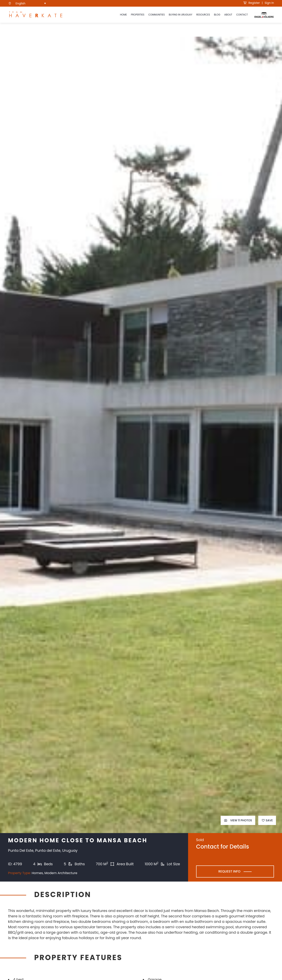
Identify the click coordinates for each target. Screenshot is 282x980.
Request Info (229, 871)
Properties (138, 15)
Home (123, 15)
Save (267, 820)
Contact (242, 15)
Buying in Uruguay (181, 15)
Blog (217, 15)
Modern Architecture (61, 873)
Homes (37, 873)
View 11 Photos (238, 820)
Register (252, 3)
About (228, 15)
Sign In (269, 3)
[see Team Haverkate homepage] (36, 15)
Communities (156, 15)
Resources (203, 15)
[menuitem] (31, 3)
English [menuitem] (21, 3)
